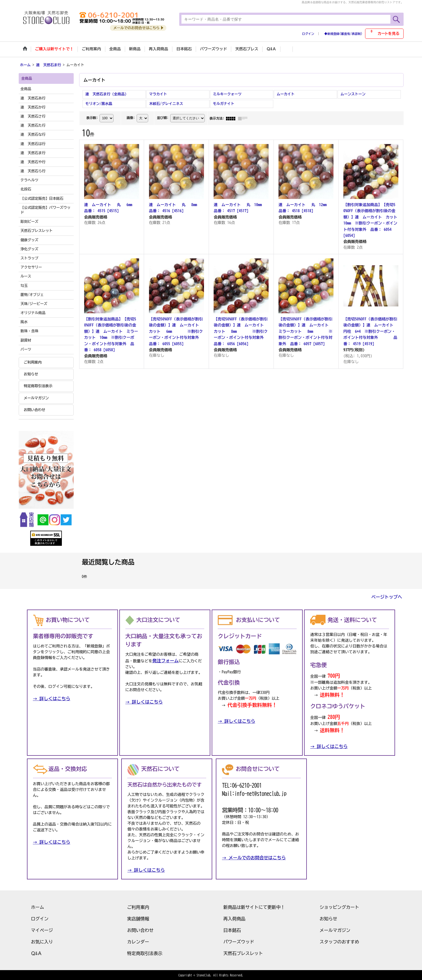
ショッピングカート (340, 907)
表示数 (92, 117)
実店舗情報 (138, 918)
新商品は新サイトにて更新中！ (254, 907)
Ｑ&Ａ (37, 953)
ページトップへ (387, 596)
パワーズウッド (239, 941)
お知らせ (31, 374)
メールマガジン (36, 398)
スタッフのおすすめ (340, 941)
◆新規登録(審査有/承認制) (343, 34)
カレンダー (138, 941)
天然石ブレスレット (243, 953)
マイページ (42, 930)
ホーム (38, 907)
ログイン (308, 34)
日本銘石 (232, 930)
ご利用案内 (33, 362)
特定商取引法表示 (38, 386)
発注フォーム (166, 660)
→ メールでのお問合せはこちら (254, 857)
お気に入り (42, 941)
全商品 (26, 89)
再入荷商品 (235, 918)
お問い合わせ (35, 409)
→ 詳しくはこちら (52, 698)
